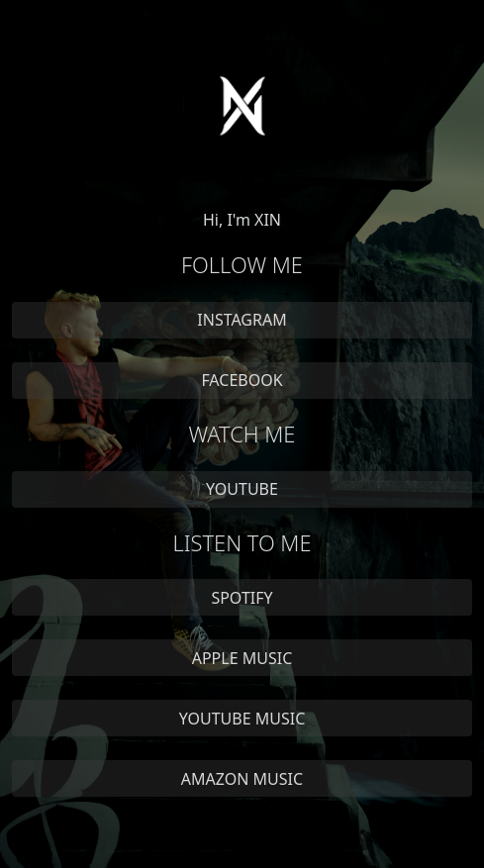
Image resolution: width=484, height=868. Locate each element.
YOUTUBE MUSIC (242, 719)
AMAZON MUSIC (242, 779)
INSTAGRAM (242, 320)
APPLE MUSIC (242, 658)
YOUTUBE (242, 489)
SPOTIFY (242, 598)
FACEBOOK (242, 380)
